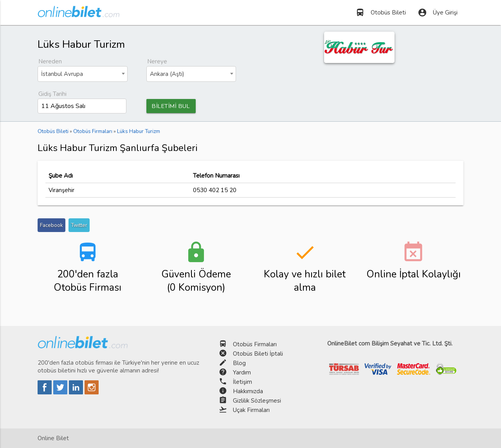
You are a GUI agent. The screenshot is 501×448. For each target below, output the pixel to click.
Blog (239, 363)
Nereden (50, 61)
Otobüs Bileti (381, 13)
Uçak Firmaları (251, 410)
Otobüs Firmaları (255, 344)
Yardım (242, 372)
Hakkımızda (248, 391)
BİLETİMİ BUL (172, 106)
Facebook (51, 226)
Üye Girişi (438, 13)
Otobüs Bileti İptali (258, 354)
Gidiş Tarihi (52, 94)
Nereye (157, 61)
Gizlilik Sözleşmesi (257, 401)
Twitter (79, 226)
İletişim (242, 382)
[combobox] (83, 74)
